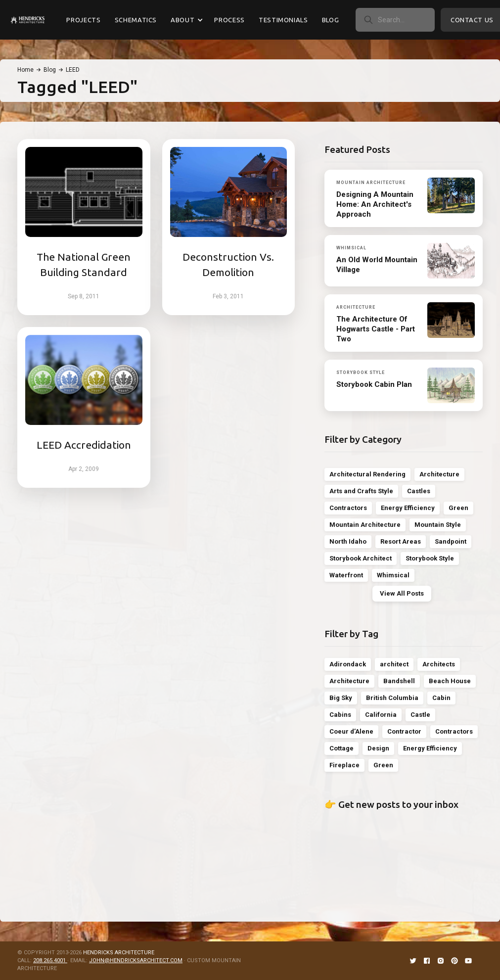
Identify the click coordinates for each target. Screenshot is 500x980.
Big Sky (341, 698)
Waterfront (346, 575)
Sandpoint (451, 541)
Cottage (341, 748)
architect (394, 664)
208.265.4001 (50, 960)
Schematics (136, 20)
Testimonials (283, 20)
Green (458, 508)
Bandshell (399, 681)
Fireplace (344, 765)
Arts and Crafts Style (361, 491)
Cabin (441, 698)
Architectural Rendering (367, 474)
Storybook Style (430, 558)
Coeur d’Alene (351, 731)
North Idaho (348, 541)
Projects (83, 20)
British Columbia (392, 698)
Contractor (404, 731)
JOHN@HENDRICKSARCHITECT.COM (136, 960)
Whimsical (393, 575)
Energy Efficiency (408, 508)
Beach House (450, 681)
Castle (420, 715)
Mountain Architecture (365, 525)
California (381, 715)
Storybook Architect (361, 558)
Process (229, 20)
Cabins (340, 715)
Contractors (348, 508)
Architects (439, 664)
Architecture (439, 474)
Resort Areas (401, 541)
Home (25, 70)
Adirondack (348, 664)
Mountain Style (438, 525)
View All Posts (402, 593)
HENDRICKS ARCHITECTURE (119, 953)
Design (378, 748)
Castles (419, 491)
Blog (331, 20)
